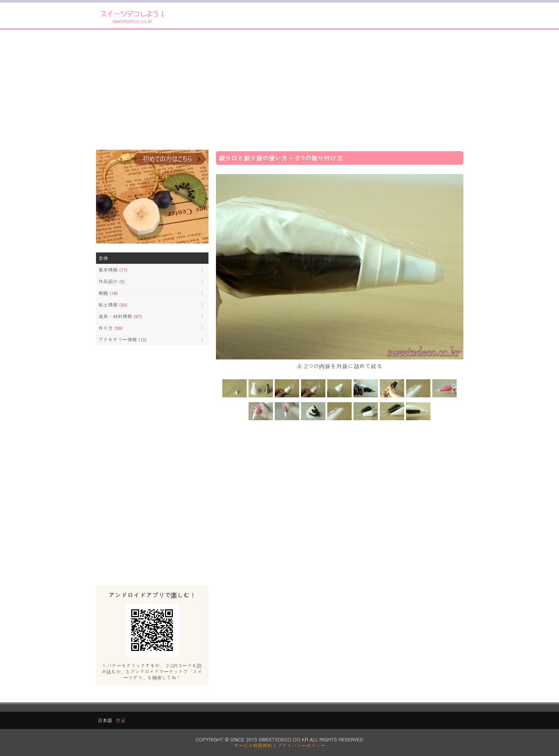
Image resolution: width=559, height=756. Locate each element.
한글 (121, 720)
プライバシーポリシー (301, 745)
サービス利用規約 (253, 745)
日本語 (105, 720)
